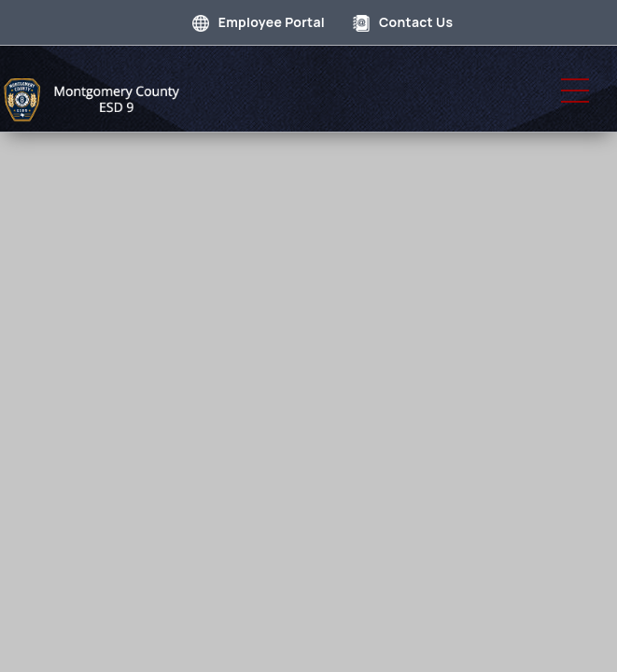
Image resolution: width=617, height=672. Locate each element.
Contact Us (403, 22)
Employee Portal (259, 22)
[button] (575, 91)
